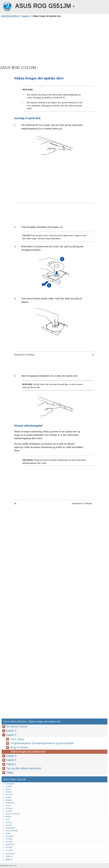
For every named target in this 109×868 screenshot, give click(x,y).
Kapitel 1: (11, 731)
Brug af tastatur (19, 747)
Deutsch (9, 792)
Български (10, 784)
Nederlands (10, 828)
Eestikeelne (10, 803)
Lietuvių (9, 822)
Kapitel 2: (26, 16)
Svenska (9, 847)
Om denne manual (17, 727)
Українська (10, 854)
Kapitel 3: (11, 756)
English (9, 797)
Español (9, 800)
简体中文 (9, 856)
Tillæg (10, 773)
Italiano (9, 816)
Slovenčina (10, 844)
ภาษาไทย (9, 850)
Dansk (8, 789)
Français (9, 808)
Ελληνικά (9, 795)
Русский (9, 842)
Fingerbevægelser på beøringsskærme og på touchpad (42, 743)
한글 (7, 819)
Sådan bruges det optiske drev (28, 752)
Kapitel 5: (11, 764)
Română (9, 839)
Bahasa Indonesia (13, 814)
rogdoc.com (13, 866)
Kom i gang (17, 739)
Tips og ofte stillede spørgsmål (24, 768)
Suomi (8, 806)
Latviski (9, 825)
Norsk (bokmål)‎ (12, 831)
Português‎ (10, 836)
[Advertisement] (29, 41)
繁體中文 (9, 860)
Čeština (9, 786)
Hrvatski (9, 811)
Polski (8, 833)
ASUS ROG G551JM (7, 6)
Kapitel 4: (11, 760)
